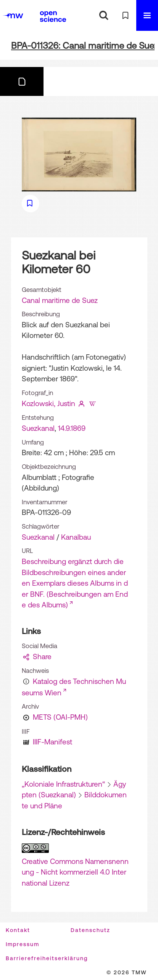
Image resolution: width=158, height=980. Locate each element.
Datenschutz (90, 930)
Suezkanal (38, 428)
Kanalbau (76, 537)
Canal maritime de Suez (60, 300)
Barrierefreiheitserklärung (47, 958)
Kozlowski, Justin (48, 403)
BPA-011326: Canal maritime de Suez (85, 45)
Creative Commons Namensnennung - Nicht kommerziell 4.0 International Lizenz (75, 872)
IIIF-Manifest (52, 742)
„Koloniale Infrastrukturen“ (63, 784)
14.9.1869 (72, 428)
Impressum (23, 944)
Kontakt (18, 930)
